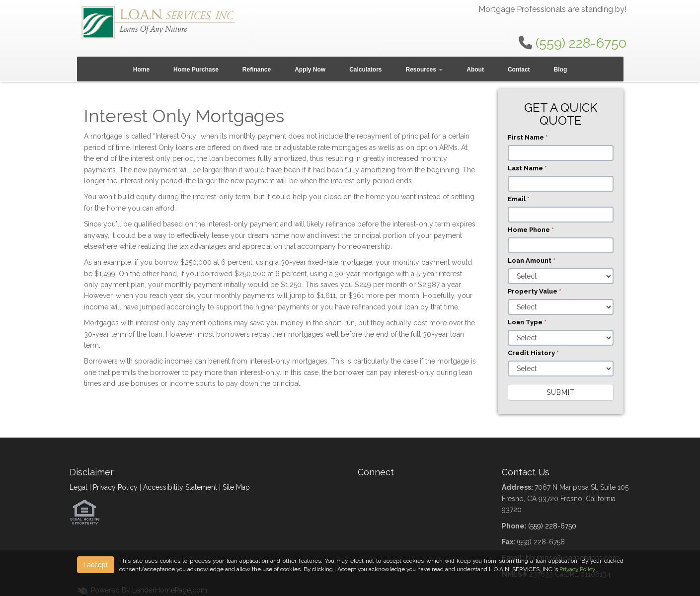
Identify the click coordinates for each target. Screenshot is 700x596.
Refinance (257, 70)
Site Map (236, 487)
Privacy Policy (115, 487)
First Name (528, 137)
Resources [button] (425, 70)
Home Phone (531, 230)
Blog (561, 70)
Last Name (527, 168)
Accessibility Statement (180, 487)
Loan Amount (532, 261)
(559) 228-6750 (581, 43)
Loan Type (527, 322)
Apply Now (310, 70)
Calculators (365, 70)
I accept (96, 565)
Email (519, 199)
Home (141, 70)
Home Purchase (196, 70)
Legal (78, 487)
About (475, 70)
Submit (561, 392)
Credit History (533, 353)
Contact (519, 70)
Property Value (535, 291)
